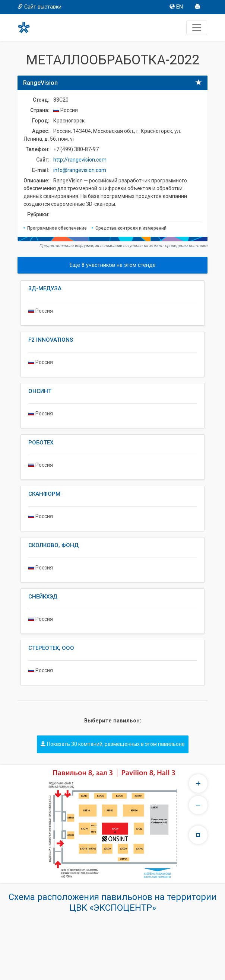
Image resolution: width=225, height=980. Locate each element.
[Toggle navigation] (197, 28)
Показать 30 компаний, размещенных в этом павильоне (113, 744)
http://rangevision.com (80, 160)
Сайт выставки (39, 7)
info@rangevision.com (80, 170)
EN (176, 7)
